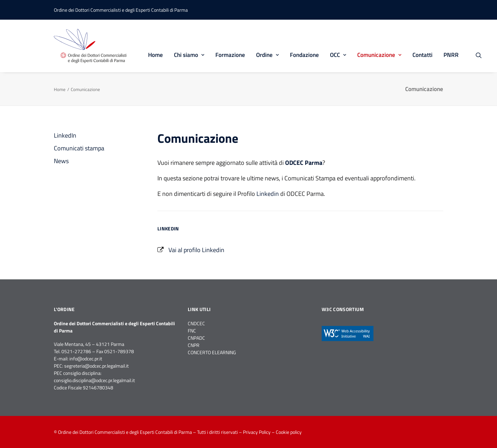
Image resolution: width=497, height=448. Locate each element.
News (61, 161)
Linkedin (268, 194)
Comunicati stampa (79, 148)
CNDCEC (196, 323)
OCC (338, 55)
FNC (192, 331)
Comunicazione (379, 55)
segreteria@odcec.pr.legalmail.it (96, 366)
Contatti (422, 55)
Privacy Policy (257, 432)
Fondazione (304, 55)
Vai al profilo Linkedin (196, 250)
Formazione (230, 55)
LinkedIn (65, 135)
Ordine (267, 55)
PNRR (451, 55)
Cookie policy (289, 432)
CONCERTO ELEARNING (212, 352)
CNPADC (196, 338)
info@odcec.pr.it (86, 359)
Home (155, 55)
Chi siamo (189, 55)
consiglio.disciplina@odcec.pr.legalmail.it (94, 380)
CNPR (194, 345)
